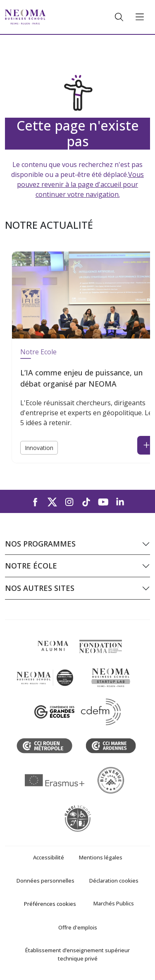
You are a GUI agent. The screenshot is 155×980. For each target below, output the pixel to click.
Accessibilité (49, 857)
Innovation (39, 448)
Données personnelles (45, 881)
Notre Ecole (38, 352)
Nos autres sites (40, 588)
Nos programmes (40, 544)
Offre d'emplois (78, 927)
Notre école (31, 566)
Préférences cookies (50, 904)
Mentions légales (101, 857)
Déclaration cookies (114, 881)
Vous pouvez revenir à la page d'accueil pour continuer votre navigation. (80, 184)
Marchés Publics (114, 903)
